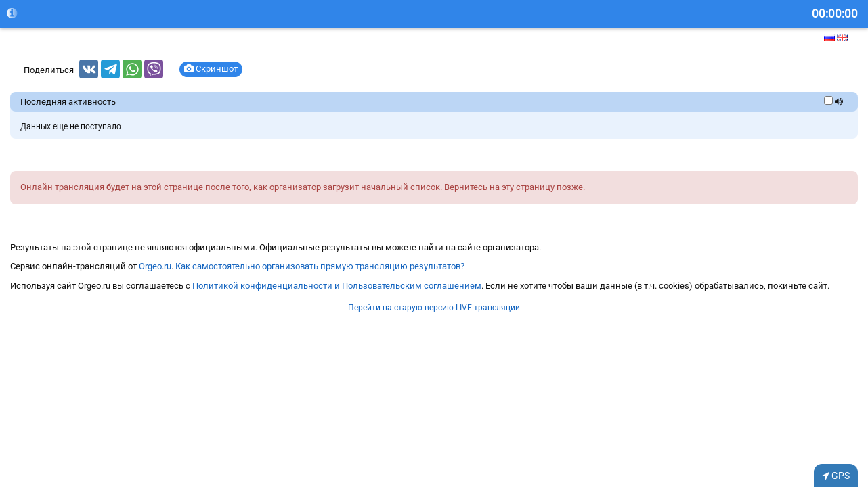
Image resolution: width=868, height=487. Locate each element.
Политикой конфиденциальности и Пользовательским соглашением (337, 286)
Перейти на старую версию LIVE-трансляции (434, 308)
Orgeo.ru (155, 266)
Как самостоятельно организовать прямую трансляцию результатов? (320, 266)
